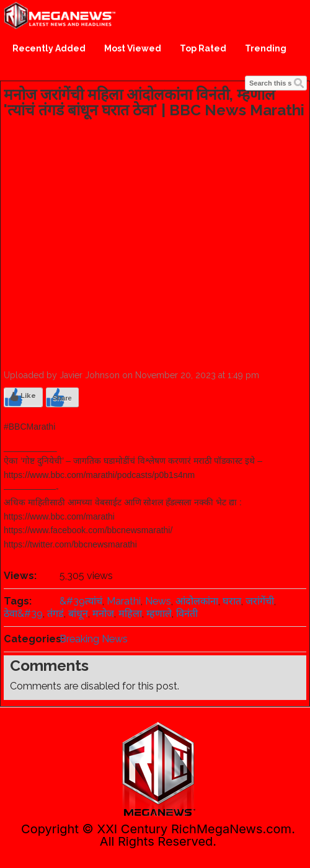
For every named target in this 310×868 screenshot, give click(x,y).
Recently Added (49, 48)
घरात (232, 601)
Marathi (124, 601)
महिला (130, 613)
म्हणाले (159, 613)
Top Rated (203, 48)
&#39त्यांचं (81, 601)
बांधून (78, 613)
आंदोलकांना (197, 601)
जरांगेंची (260, 601)
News (158, 601)
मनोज (103, 613)
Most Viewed (133, 48)
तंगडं (55, 613)
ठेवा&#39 (23, 613)
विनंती (187, 613)
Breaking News (94, 639)
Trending (266, 48)
